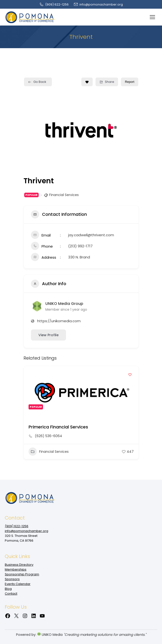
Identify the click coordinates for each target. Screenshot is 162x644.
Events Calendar (18, 584)
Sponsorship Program (22, 574)
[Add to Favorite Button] (87, 82)
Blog (8, 589)
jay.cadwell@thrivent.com (91, 235)
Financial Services (64, 195)
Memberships (16, 569)
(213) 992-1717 (80, 246)
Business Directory (19, 565)
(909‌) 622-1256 (54, 4)
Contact (11, 594)
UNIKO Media (50, 635)
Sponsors (12, 579)
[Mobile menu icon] (152, 17)
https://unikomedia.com (59, 321)
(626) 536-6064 (48, 436)
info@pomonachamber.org (98, 4)
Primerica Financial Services (58, 427)
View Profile (48, 335)
